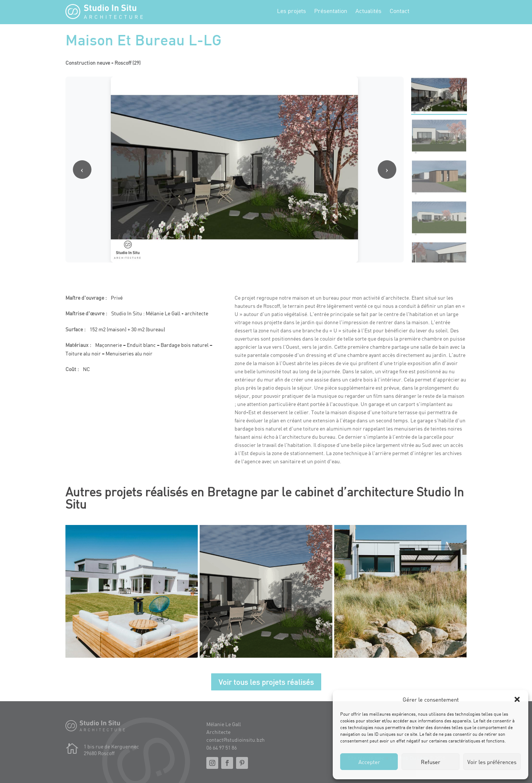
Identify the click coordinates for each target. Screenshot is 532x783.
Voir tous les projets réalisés (266, 682)
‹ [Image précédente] (82, 170)
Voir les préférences (492, 762)
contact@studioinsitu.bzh (236, 740)
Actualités (368, 11)
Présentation (331, 11)
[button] (517, 699)
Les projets (291, 11)
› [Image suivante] (387, 170)
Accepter (369, 762)
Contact (399, 11)
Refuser (431, 762)
